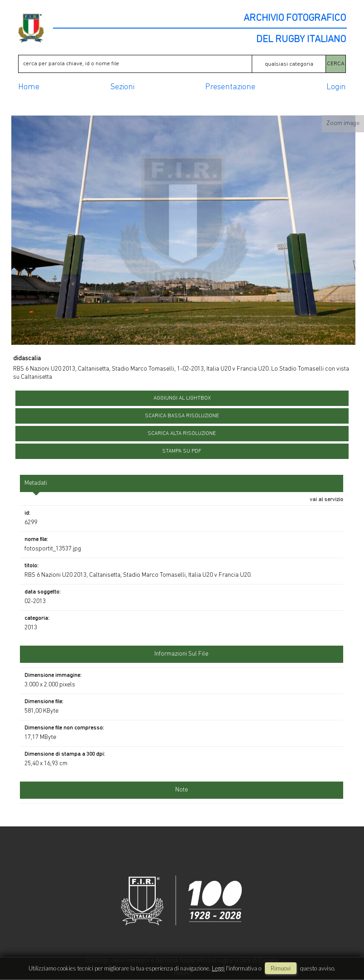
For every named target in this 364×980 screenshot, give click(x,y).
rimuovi (281, 968)
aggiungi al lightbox (182, 398)
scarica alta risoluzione (182, 434)
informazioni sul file (181, 654)
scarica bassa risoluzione (182, 416)
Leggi (218, 968)
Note (182, 790)
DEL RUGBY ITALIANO (301, 40)
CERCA (336, 64)
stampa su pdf (182, 451)
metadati (36, 483)
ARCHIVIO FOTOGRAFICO (295, 19)
